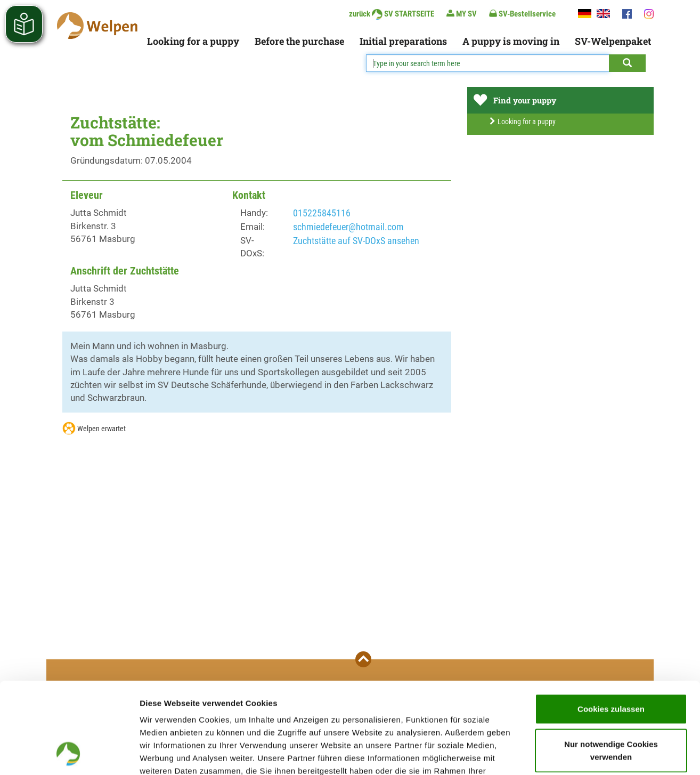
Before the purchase (299, 41)
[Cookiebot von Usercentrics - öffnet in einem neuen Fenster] (69, 754)
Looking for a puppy (193, 41)
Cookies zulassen (611, 623)
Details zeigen (567, 754)
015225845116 (322, 213)
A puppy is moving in (511, 41)
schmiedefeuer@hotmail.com (348, 227)
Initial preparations (403, 41)
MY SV (462, 14)
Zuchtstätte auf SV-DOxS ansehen (356, 241)
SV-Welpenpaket (613, 41)
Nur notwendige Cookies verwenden (611, 665)
